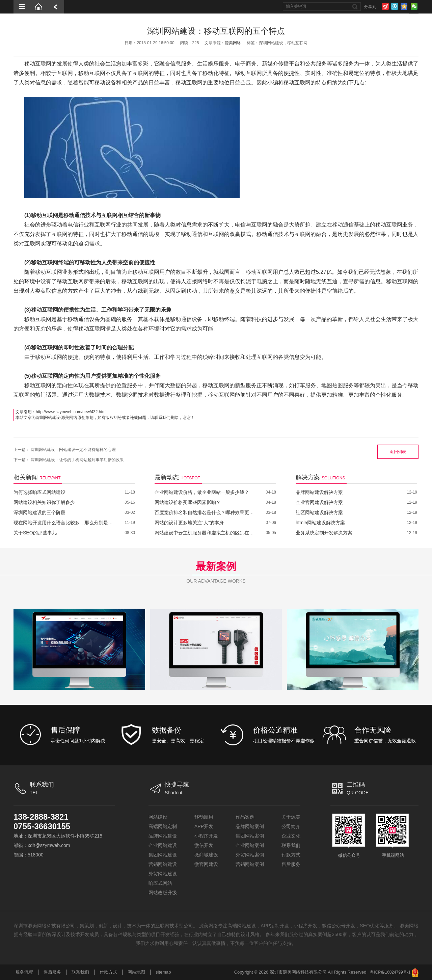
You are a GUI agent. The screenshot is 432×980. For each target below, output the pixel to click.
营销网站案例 (250, 864)
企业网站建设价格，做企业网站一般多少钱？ (202, 492)
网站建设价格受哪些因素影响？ (188, 502)
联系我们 (291, 845)
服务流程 (24, 972)
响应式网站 (160, 883)
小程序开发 (206, 836)
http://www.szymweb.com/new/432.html (71, 412)
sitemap (163, 972)
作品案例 (245, 817)
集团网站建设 (163, 855)
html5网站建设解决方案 (320, 523)
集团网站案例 (250, 836)
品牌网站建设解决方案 (319, 492)
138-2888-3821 (41, 817)
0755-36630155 (42, 826)
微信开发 (204, 845)
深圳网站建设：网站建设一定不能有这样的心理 (73, 450)
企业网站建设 (163, 845)
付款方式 (291, 855)
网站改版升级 (163, 893)
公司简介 (291, 826)
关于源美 (291, 817)
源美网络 (233, 43)
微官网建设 (206, 864)
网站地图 (136, 972)
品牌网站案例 (250, 826)
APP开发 (204, 826)
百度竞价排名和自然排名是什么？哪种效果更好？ (205, 512)
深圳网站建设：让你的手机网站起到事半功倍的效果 (77, 460)
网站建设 (158, 817)
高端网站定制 (163, 826)
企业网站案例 (250, 845)
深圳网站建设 (48, 418)
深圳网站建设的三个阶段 (39, 512)
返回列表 (398, 452)
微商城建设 (206, 855)
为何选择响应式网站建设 (39, 492)
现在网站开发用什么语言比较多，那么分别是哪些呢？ (64, 523)
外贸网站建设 (163, 874)
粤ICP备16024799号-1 (390, 972)
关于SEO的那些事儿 (35, 533)
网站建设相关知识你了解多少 (44, 502)
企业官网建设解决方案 (319, 502)
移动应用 (204, 817)
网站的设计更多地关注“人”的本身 (189, 523)
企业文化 (291, 836)
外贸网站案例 (250, 855)
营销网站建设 (163, 864)
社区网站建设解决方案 (319, 512)
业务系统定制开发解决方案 (324, 533)
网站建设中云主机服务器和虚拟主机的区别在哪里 (205, 533)
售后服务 (291, 864)
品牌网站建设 (163, 836)
